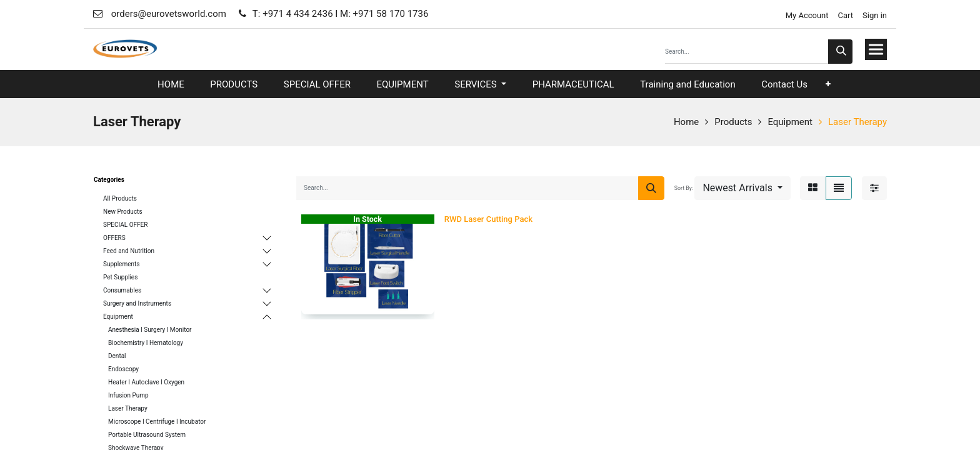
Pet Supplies (120, 277)
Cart (846, 15)
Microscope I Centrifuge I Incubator (157, 422)
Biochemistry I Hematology (146, 343)
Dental (117, 356)
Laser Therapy (857, 122)
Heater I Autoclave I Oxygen (146, 382)
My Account (806, 15)
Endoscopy (123, 369)
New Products (123, 212)
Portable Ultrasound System (147, 435)
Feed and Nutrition (129, 251)
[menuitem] (171, 85)
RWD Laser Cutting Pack (488, 219)
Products (733, 122)
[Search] (840, 52)
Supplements (121, 264)
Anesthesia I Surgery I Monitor (150, 330)
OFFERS (114, 238)
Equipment (790, 122)
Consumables (122, 290)
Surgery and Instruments (137, 303)
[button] (828, 84)
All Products (120, 198)
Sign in (875, 15)
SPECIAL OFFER (125, 225)
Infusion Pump (128, 395)
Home (686, 122)
